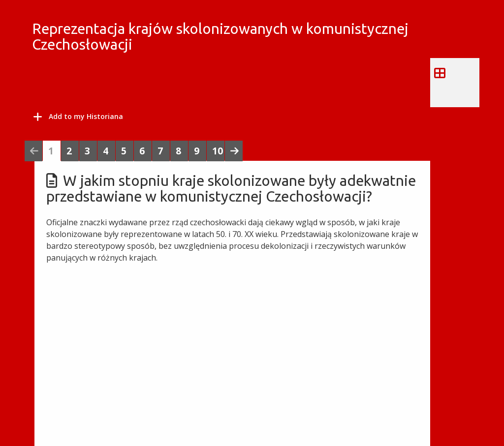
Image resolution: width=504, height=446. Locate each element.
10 (218, 151)
